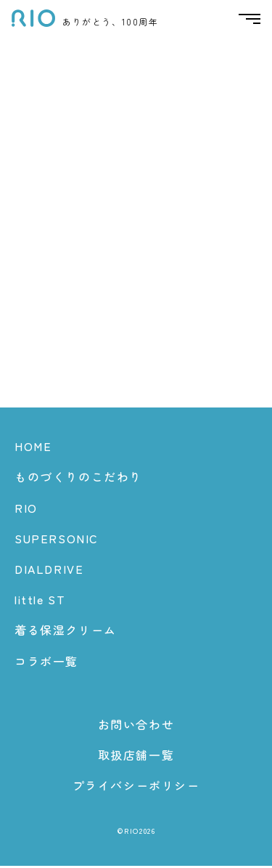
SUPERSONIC (57, 540)
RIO (26, 509)
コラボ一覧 (46, 662)
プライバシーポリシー (136, 787)
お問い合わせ (136, 726)
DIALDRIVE (49, 571)
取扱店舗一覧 (136, 757)
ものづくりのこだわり (78, 479)
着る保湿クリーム (66, 632)
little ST (40, 601)
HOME (33, 448)
